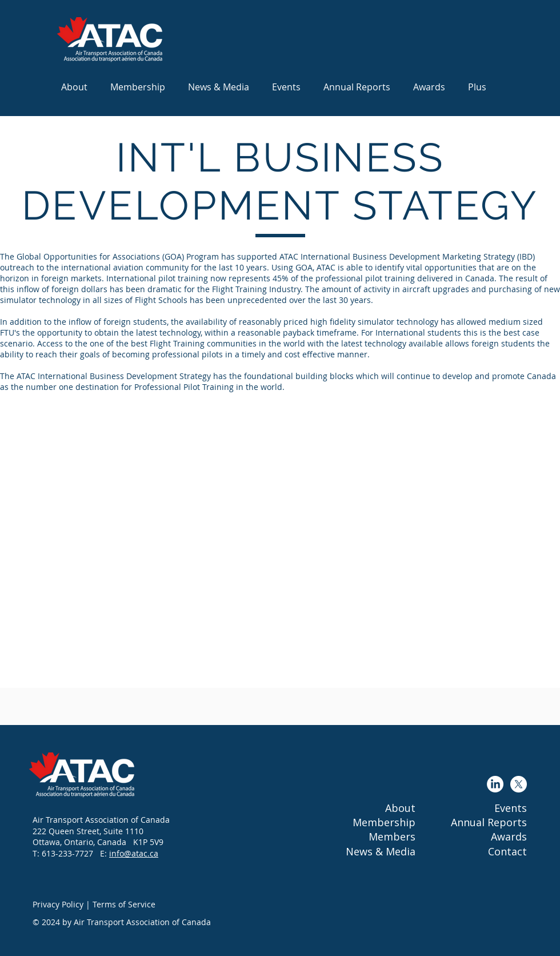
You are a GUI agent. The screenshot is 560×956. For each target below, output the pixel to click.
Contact (507, 851)
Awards (509, 837)
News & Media (381, 851)
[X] (519, 784)
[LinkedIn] (495, 784)
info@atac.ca (134, 853)
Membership (384, 822)
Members (392, 837)
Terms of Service (124, 904)
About (400, 808)
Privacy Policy (58, 904)
